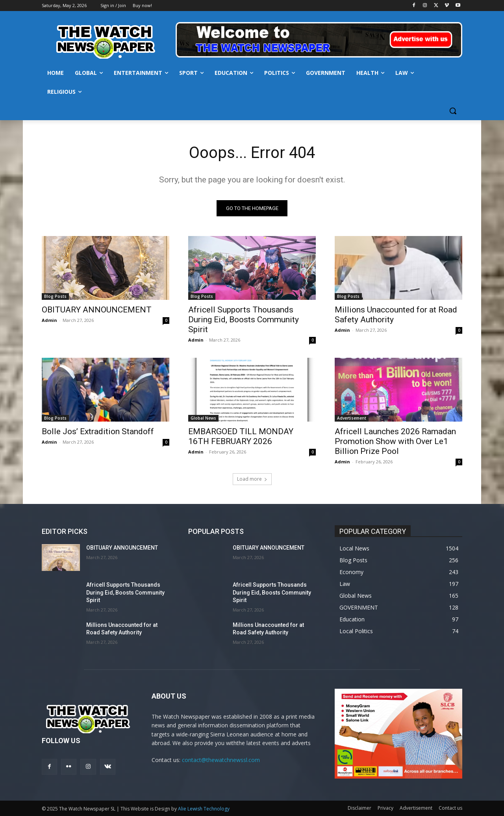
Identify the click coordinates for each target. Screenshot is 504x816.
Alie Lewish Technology (204, 809)
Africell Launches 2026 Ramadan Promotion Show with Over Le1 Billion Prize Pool (395, 441)
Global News (203, 418)
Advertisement (352, 418)
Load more (252, 479)
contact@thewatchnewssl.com (221, 760)
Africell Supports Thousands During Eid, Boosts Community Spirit (244, 320)
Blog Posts (55, 296)
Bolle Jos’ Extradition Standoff (98, 431)
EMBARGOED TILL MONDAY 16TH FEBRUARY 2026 (241, 436)
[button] (453, 111)
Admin (49, 320)
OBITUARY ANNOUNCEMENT (97, 310)
